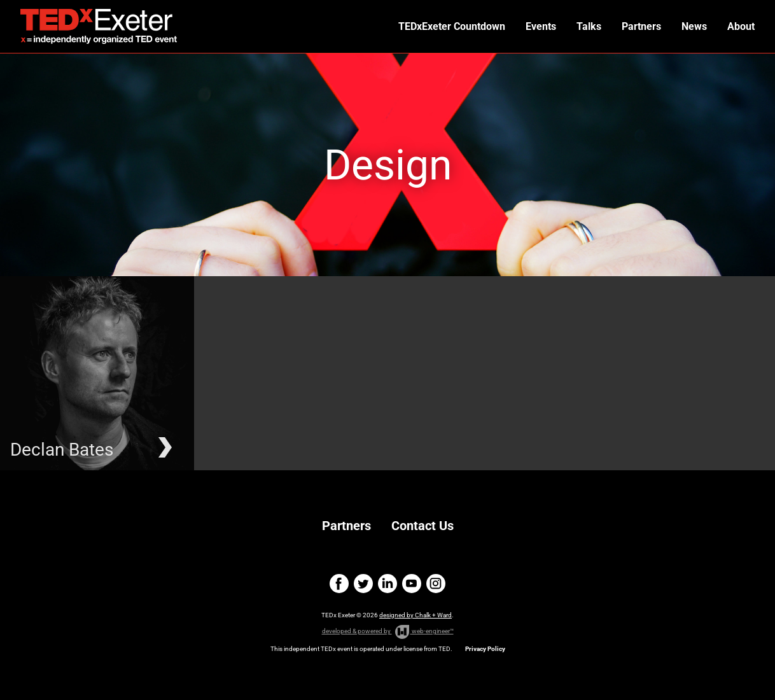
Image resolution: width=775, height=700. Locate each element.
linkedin (387, 584)
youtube (412, 584)
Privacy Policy (485, 649)
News (694, 26)
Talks (589, 26)
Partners (641, 26)
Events (541, 26)
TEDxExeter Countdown (452, 26)
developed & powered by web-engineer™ (388, 632)
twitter (363, 584)
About (741, 26)
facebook (339, 584)
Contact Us (422, 526)
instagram (436, 584)
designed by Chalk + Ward (415, 615)
